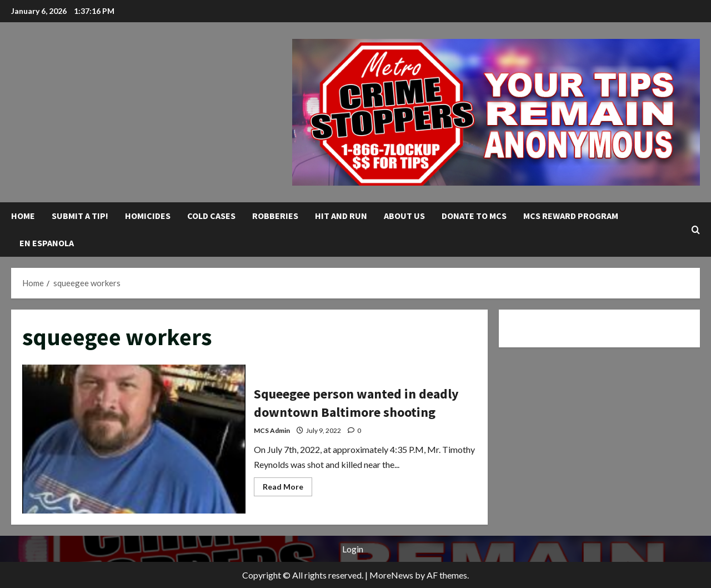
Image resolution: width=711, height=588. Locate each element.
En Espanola (47, 243)
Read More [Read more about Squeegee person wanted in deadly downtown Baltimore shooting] (287, 489)
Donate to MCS (474, 216)
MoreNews (391, 575)
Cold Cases (211, 216)
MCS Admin (272, 430)
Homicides (148, 216)
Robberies (275, 216)
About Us (404, 216)
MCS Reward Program (571, 216)
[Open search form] (696, 229)
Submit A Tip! (80, 216)
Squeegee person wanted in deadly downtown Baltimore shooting (134, 439)
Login (353, 549)
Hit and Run (341, 216)
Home (23, 216)
